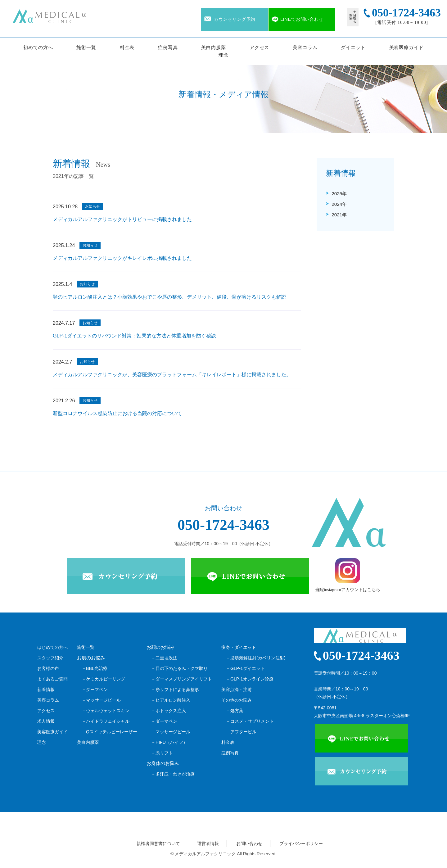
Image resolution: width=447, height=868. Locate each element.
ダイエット (353, 47)
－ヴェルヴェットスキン (106, 711)
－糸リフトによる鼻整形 (175, 689)
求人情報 (46, 721)
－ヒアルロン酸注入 (171, 700)
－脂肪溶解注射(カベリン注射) (256, 658)
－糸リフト (162, 753)
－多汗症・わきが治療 (173, 774)
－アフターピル (241, 732)
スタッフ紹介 (50, 658)
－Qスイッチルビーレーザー (109, 732)
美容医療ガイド (406, 47)
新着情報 (46, 689)
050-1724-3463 (223, 525)
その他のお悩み (237, 700)
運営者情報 (208, 843)
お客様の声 (48, 668)
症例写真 (168, 47)
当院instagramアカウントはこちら (348, 575)
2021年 (339, 215)
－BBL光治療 (95, 668)
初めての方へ (38, 47)
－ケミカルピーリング (103, 679)
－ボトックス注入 (169, 711)
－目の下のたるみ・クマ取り (179, 668)
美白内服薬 (214, 47)
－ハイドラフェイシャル (106, 721)
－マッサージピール (101, 700)
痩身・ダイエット (239, 647)
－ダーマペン (95, 689)
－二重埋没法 (164, 658)
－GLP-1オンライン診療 (250, 679)
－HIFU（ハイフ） (169, 742)
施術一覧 (86, 47)
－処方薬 (235, 711)
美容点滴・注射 (237, 689)
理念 (223, 55)
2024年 (339, 204)
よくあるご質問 (52, 679)
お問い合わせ (249, 843)
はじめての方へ (52, 647)
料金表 (127, 47)
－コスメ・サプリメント (250, 721)
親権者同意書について (158, 843)
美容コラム (305, 47)
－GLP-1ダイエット (245, 668)
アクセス (260, 47)
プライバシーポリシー (301, 843)
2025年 (339, 194)
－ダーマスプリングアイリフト (182, 679)
